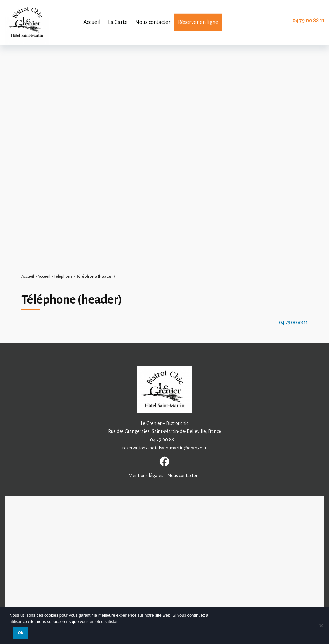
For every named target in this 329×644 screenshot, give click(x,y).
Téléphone (63, 277)
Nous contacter (182, 476)
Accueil (28, 277)
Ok (21, 633)
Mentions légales (146, 476)
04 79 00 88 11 (308, 21)
